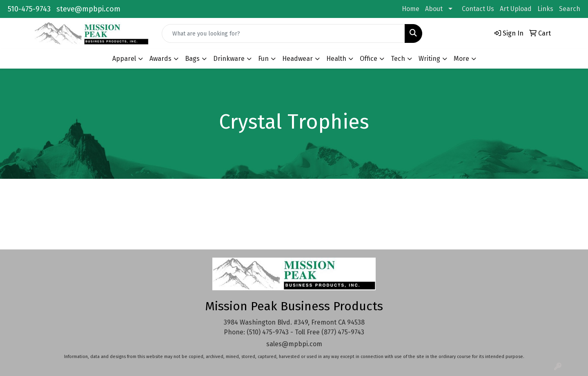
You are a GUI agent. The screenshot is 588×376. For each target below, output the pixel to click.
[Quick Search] (283, 33)
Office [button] (369, 59)
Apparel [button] (124, 59)
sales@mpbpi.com (294, 344)
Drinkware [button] (229, 59)
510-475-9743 (29, 9)
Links (545, 9)
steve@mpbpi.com (88, 9)
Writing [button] (429, 59)
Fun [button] (263, 59)
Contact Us (478, 9)
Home (411, 9)
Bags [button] (192, 59)
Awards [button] (160, 59)
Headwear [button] (297, 59)
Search (570, 9)
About (434, 9)
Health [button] (336, 59)
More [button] (461, 59)
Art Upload (516, 9)
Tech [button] (398, 59)
